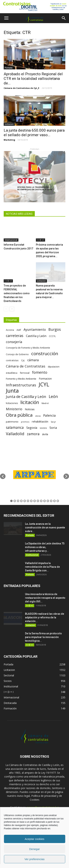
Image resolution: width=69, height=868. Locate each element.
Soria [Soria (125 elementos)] (53, 428)
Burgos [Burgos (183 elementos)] (55, 329)
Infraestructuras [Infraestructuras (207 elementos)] (21, 385)
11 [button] (45, 501)
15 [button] (58, 501)
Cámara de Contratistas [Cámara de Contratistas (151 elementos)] (26, 366)
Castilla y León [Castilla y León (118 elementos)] (36, 336)
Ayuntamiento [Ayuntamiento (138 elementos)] (35, 330)
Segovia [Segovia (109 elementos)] (32, 428)
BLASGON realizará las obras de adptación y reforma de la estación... (45, 617)
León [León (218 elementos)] (53, 396)
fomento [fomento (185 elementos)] (40, 372)
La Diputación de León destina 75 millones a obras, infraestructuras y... (45, 547)
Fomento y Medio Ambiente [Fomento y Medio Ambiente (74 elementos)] (21, 379)
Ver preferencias (34, 859)
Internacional (11, 240)
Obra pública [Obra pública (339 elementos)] (19, 415)
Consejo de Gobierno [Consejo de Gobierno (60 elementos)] (17, 354)
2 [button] (15, 501)
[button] (64, 18)
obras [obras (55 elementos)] (38, 416)
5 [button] (25, 501)
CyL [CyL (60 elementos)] (23, 360)
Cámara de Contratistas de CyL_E (21, 88)
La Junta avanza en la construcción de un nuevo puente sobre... (45, 528)
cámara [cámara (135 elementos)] (33, 360)
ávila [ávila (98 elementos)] (45, 434)
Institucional (32, 555)
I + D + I (40, 240)
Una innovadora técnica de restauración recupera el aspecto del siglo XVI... (45, 598)
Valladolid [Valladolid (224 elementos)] (15, 434)
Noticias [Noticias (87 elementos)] (30, 409)
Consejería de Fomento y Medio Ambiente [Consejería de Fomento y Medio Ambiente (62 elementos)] (28, 348)
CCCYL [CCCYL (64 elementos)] (52, 336)
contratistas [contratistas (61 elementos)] (12, 360)
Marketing (9, 140)
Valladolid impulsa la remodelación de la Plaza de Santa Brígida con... (42, 567)
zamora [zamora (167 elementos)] (33, 434)
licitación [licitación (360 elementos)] (30, 402)
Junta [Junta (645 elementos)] (12, 391)
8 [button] (35, 501)
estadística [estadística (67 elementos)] (12, 373)
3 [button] (18, 501)
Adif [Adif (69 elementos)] (19, 330)
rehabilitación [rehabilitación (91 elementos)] (40, 421)
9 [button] (38, 501)
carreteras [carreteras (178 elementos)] (15, 336)
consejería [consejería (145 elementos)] (14, 342)
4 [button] (21, 501)
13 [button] (51, 501)
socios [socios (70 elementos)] (43, 428)
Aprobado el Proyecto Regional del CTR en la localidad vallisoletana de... (33, 79)
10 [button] (41, 501)
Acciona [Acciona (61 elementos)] (10, 330)
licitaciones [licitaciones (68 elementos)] (12, 403)
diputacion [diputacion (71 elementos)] (54, 367)
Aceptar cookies (34, 839)
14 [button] (54, 501)
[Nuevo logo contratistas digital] (34, 7)
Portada (9, 68)
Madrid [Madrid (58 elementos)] (45, 403)
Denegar (35, 849)
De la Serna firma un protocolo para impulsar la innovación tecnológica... (43, 637)
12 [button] (48, 501)
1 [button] (11, 501)
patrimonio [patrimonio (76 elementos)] (12, 422)
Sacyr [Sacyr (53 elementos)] (53, 422)
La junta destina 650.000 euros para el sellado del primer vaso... (34, 133)
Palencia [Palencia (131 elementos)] (49, 415)
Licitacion (9, 124)
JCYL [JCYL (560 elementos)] (44, 384)
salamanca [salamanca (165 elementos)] (15, 428)
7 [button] (31, 501)
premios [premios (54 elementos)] (25, 422)
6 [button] (28, 501)
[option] (34, 475)
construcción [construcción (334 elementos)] (45, 353)
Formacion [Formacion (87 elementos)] (45, 379)
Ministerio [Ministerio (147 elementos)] (14, 409)
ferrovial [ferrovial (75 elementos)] (25, 373)
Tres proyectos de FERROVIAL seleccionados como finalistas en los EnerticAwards (17, 293)
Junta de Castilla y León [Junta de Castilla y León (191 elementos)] (26, 397)
